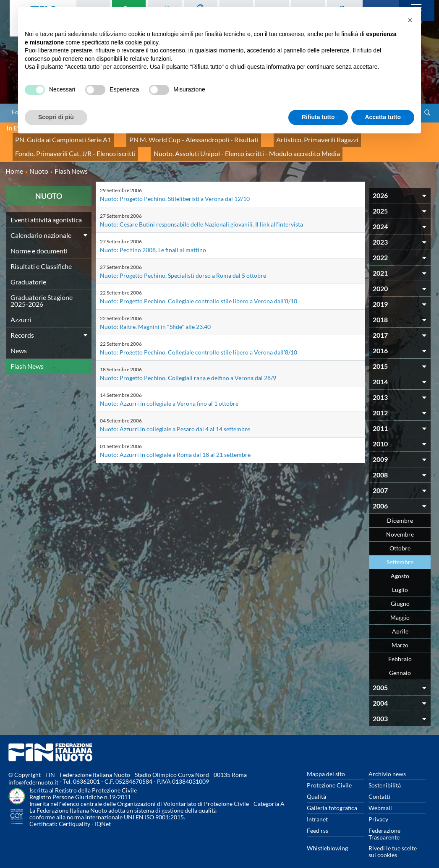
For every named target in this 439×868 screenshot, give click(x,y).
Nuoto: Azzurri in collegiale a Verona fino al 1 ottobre (169, 394)
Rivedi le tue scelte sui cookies (393, 842)
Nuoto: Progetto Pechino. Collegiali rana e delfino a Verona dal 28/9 (188, 369)
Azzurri (21, 310)
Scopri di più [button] (56, 117)
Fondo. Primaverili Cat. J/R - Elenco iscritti (68, 147)
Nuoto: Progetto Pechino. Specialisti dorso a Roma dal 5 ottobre (183, 266)
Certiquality (74, 815)
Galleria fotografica (332, 799)
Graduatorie (28, 272)
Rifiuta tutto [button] (318, 117)
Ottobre (400, 539)
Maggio (400, 608)
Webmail (380, 799)
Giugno (400, 594)
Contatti (379, 787)
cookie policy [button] (142, 42)
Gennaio (400, 663)
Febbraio (400, 650)
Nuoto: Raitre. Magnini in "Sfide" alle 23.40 (155, 317)
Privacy (378, 810)
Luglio (400, 580)
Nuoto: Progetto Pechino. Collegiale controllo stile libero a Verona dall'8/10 (199, 292)
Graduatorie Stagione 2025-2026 (42, 291)
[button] (410, 20)
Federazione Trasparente (384, 825)
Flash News (27, 357)
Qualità (316, 787)
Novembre (400, 525)
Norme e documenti (39, 241)
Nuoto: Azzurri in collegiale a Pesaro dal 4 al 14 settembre (175, 420)
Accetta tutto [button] (383, 117)
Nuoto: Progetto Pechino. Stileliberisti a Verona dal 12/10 (175, 189)
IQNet (103, 815)
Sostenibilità (385, 776)
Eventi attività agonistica (46, 210)
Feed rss (317, 821)
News (19, 341)
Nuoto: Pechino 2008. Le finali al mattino (153, 241)
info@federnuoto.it (33, 773)
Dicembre (400, 511)
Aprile (400, 622)
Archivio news (387, 765)
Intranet (317, 810)
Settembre (400, 553)
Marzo (400, 636)
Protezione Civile (329, 776)
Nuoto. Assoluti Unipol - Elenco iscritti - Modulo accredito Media (221, 147)
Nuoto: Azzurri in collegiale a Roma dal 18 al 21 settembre (175, 445)
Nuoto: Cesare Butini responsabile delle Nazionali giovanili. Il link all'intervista (201, 215)
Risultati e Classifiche (41, 257)
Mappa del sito (326, 765)
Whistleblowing (327, 839)
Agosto (400, 567)
